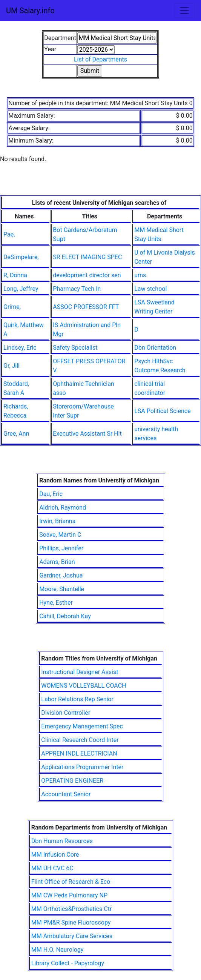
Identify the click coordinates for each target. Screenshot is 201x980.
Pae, (9, 234)
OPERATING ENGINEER (72, 781)
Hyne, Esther (56, 603)
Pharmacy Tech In (77, 289)
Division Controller (66, 713)
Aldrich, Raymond (63, 508)
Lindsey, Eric (20, 348)
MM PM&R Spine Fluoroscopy (71, 922)
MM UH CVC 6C (52, 868)
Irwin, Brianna (57, 521)
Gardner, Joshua (61, 575)
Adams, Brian (57, 562)
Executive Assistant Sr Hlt (87, 434)
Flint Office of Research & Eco (71, 882)
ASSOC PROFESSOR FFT (86, 307)
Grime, (12, 307)
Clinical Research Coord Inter (80, 740)
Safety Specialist (75, 348)
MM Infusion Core (55, 855)
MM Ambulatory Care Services (72, 936)
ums (140, 275)
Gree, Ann (16, 434)
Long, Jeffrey (21, 289)
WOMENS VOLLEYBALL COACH (84, 686)
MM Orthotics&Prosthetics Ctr (72, 909)
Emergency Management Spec (82, 726)
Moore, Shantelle (62, 589)
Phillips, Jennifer (61, 548)
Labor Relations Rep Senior (77, 699)
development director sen (87, 275)
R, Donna (15, 275)
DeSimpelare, (21, 257)
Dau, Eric (51, 494)
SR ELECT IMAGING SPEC (87, 257)
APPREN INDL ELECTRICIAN (79, 753)
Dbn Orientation (155, 348)
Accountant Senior (66, 794)
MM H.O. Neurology (58, 950)
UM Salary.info (30, 11)
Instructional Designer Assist (80, 672)
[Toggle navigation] (184, 11)
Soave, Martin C (60, 535)
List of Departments (100, 59)
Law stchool (150, 289)
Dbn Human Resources (62, 841)
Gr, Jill (12, 366)
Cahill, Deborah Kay (65, 616)
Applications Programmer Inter (82, 767)
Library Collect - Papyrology (68, 963)
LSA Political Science (162, 411)
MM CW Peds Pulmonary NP (69, 895)
